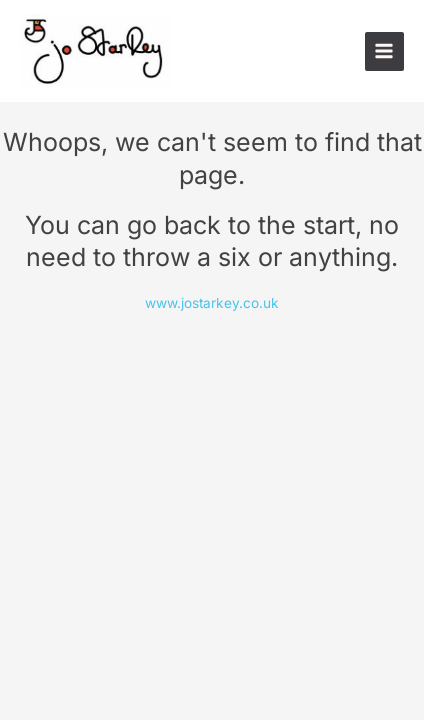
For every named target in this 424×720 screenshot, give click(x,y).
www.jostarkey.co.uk (212, 303)
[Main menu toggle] (384, 51)
